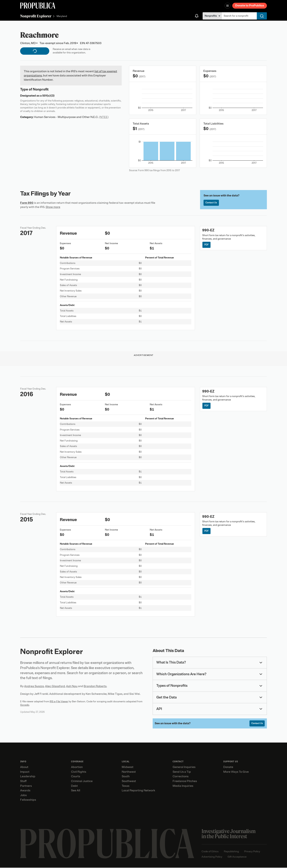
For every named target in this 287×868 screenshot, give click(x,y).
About (24, 768)
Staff (23, 782)
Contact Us (212, 203)
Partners (26, 786)
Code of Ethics (210, 852)
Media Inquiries (183, 786)
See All (76, 791)
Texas (126, 786)
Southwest (129, 782)
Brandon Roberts (95, 686)
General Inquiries (184, 768)
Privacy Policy (252, 852)
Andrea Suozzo (34, 686)
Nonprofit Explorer (36, 16)
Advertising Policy (212, 857)
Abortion (77, 768)
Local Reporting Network (138, 791)
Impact (25, 772)
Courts (76, 777)
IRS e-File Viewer (59, 701)
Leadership (28, 777)
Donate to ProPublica (250, 5)
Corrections (181, 777)
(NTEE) (104, 117)
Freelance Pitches (185, 782)
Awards (25, 791)
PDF (207, 245)
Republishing (231, 852)
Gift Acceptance (237, 857)
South (126, 777)
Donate (228, 768)
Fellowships (28, 800)
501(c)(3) (48, 96)
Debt (74, 786)
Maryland (62, 16)
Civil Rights (79, 772)
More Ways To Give (236, 772)
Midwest (128, 768)
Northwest (129, 772)
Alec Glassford (55, 686)
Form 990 (27, 203)
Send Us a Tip (182, 772)
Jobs (23, 796)
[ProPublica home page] (107, 844)
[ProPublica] (38, 6)
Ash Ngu (72, 686)
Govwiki (25, 705)
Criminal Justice (82, 782)
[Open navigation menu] (228, 6)
